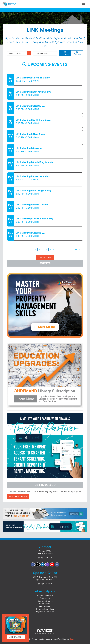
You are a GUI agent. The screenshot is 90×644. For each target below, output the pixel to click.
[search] (29, 53)
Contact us (45, 598)
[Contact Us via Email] (57, 565)
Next (79, 250)
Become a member (45, 595)
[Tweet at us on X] (38, 565)
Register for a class (45, 609)
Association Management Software (45, 631)
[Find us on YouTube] (52, 565)
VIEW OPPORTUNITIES (18, 496)
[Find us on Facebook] (33, 565)
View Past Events (45, 257)
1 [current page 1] (36, 250)
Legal (73, 639)
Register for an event (45, 612)
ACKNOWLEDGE (16, 637)
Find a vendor (45, 604)
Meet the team (45, 606)
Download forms (45, 601)
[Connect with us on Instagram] (47, 565)
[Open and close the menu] (52, 4)
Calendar (77, 53)
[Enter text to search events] (17, 53)
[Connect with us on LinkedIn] (42, 565)
